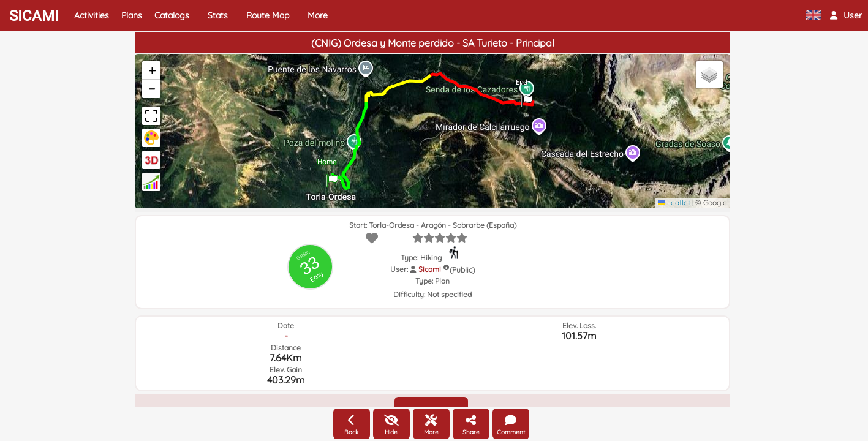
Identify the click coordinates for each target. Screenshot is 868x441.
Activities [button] (92, 15)
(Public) (462, 270)
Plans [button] (132, 15)
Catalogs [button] (172, 15)
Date (286, 326)
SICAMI (34, 16)
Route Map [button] (268, 15)
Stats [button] (218, 15)
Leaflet (674, 202)
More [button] (318, 15)
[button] (846, 15)
